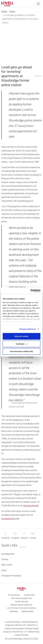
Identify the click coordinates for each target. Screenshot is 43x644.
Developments (8, 519)
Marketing (14, 611)
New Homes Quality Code (22, 598)
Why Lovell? (7, 565)
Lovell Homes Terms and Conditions (22, 608)
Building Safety (27, 611)
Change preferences (28, 329)
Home (4, 11)
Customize (22, 344)
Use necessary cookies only (21, 351)
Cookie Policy (29, 595)
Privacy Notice (14, 595)
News (12, 11)
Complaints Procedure (11, 576)
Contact (5, 559)
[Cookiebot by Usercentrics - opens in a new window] (31, 291)
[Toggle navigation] (38, 4)
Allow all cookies (21, 336)
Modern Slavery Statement (21, 605)
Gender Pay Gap (22, 602)
